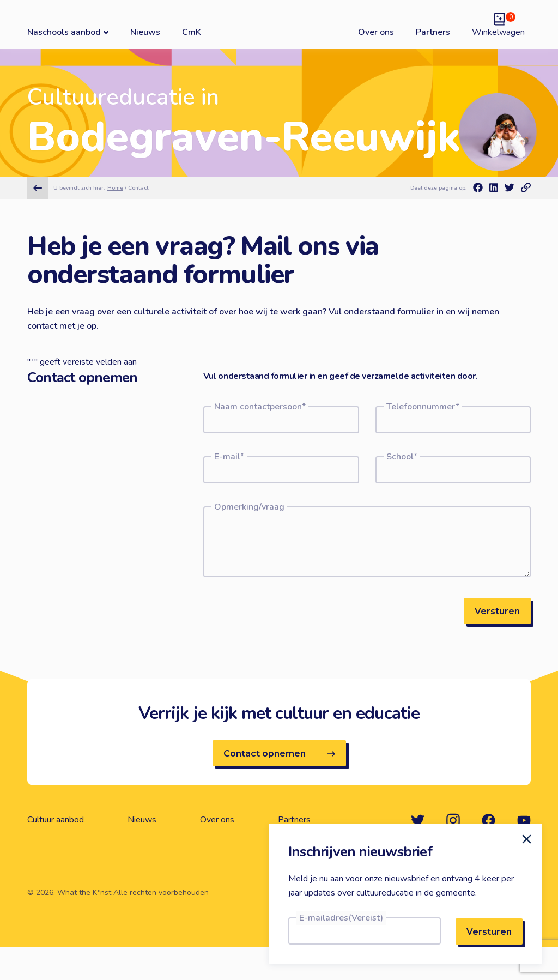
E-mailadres (341, 918)
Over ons (376, 32)
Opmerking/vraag (249, 507)
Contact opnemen (279, 754)
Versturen (497, 611)
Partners (433, 32)
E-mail (229, 457)
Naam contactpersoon (260, 407)
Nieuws (145, 32)
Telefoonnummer (423, 407)
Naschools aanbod (68, 32)
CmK (192, 32)
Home (115, 188)
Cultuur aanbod (56, 820)
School (402, 457)
